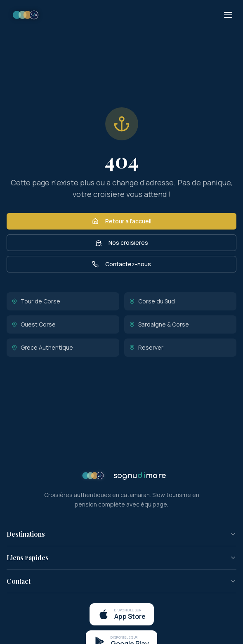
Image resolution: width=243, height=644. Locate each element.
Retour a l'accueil (122, 221)
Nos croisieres (122, 243)
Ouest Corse (34, 324)
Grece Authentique (42, 347)
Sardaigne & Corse (159, 324)
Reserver (146, 347)
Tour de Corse (36, 301)
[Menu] (228, 15)
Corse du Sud (152, 301)
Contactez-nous (121, 264)
